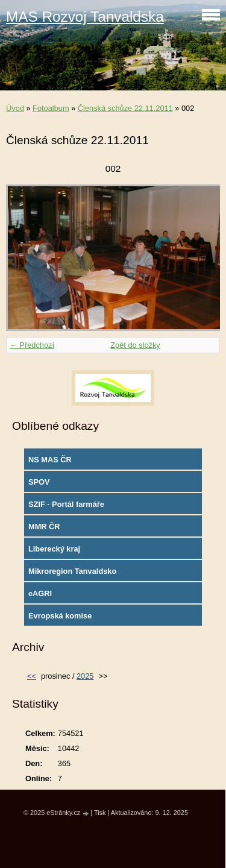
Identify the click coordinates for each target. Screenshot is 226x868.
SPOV (39, 482)
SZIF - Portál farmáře (66, 504)
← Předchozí (32, 345)
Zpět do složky (135, 345)
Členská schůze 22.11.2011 (125, 108)
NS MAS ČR (50, 460)
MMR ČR (44, 527)
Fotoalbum (51, 108)
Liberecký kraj (54, 549)
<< (32, 676)
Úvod (15, 108)
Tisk (100, 813)
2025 (85, 676)
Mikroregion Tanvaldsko (72, 571)
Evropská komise (60, 616)
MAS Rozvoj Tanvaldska (85, 17)
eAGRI (40, 593)
